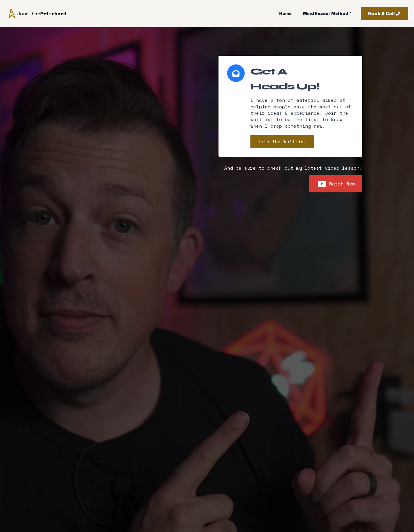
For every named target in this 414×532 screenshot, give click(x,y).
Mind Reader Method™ (327, 13)
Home (285, 13)
